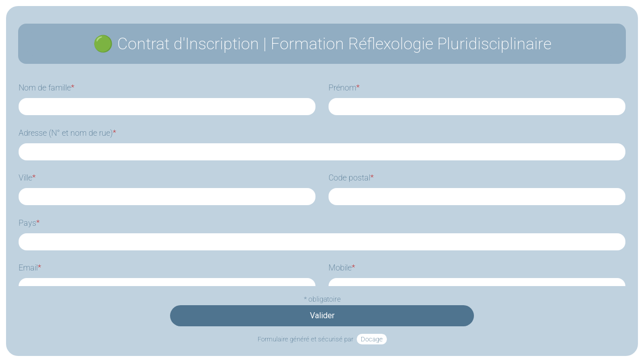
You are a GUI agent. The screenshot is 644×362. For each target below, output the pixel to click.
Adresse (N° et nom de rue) (67, 133)
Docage (372, 339)
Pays (29, 223)
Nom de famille (47, 88)
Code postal (351, 178)
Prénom (344, 88)
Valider (322, 315)
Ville (27, 178)
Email (30, 268)
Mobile (342, 268)
